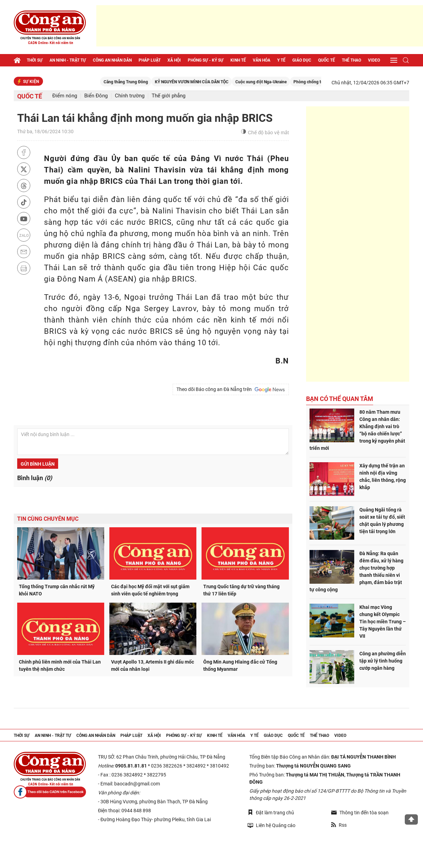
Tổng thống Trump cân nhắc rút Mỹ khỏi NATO (57, 590)
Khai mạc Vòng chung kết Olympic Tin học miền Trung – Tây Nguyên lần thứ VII (383, 622)
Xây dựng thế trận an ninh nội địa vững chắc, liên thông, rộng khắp (383, 477)
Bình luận (35, 478)
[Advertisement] (260, 26)
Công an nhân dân (112, 60)
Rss (339, 825)
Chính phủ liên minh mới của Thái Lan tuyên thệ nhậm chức (60, 665)
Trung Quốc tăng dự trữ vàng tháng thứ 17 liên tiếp (241, 590)
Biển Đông (96, 96)
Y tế (281, 60)
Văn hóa (262, 60)
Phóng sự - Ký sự (206, 60)
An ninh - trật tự (68, 60)
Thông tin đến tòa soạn (360, 813)
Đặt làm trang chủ (271, 812)
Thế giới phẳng (169, 96)
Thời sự (35, 60)
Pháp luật (150, 60)
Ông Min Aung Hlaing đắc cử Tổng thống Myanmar (240, 665)
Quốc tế (327, 60)
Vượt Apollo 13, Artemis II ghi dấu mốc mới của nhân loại (153, 665)
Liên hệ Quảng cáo (272, 825)
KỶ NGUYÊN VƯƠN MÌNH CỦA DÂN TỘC (236, 82)
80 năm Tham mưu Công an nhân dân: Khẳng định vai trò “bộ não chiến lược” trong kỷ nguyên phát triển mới (357, 430)
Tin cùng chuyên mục (48, 519)
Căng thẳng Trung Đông (170, 82)
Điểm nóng (65, 96)
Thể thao (351, 60)
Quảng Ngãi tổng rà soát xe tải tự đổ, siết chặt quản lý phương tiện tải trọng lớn (382, 521)
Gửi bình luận (38, 464)
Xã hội (174, 60)
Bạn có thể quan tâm (340, 399)
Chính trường (130, 96)
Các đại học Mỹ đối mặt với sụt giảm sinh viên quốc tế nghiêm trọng (150, 590)
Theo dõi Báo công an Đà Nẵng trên (231, 390)
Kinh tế (238, 60)
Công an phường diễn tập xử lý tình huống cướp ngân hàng (383, 661)
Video (374, 60)
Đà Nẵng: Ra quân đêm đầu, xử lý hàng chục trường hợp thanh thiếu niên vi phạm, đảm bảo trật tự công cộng (356, 571)
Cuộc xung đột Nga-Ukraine (305, 82)
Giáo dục (302, 60)
